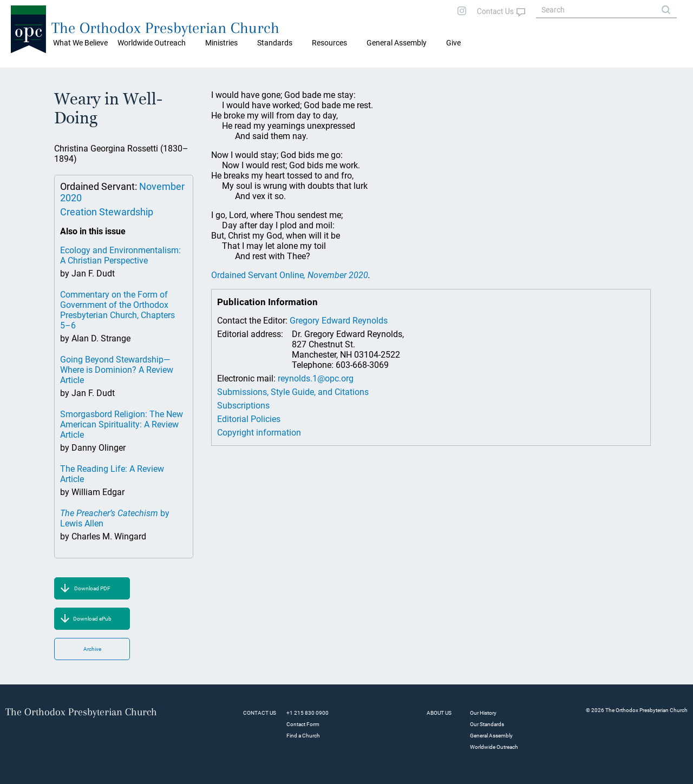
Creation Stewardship (107, 212)
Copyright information (259, 433)
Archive (92, 649)
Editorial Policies (249, 419)
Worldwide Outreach (494, 747)
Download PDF (92, 588)
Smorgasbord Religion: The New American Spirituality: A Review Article (122, 424)
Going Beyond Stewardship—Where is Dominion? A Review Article (117, 370)
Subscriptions (243, 406)
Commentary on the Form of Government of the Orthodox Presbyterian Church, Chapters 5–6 (117, 310)
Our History (483, 713)
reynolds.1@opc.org (316, 378)
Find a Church (303, 736)
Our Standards (487, 724)
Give (453, 43)
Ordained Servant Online (290, 275)
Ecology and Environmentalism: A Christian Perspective (120, 255)
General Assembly (397, 43)
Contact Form (303, 724)
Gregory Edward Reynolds (339, 321)
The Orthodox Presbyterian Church (165, 28)
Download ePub (92, 619)
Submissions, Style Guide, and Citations (293, 392)
